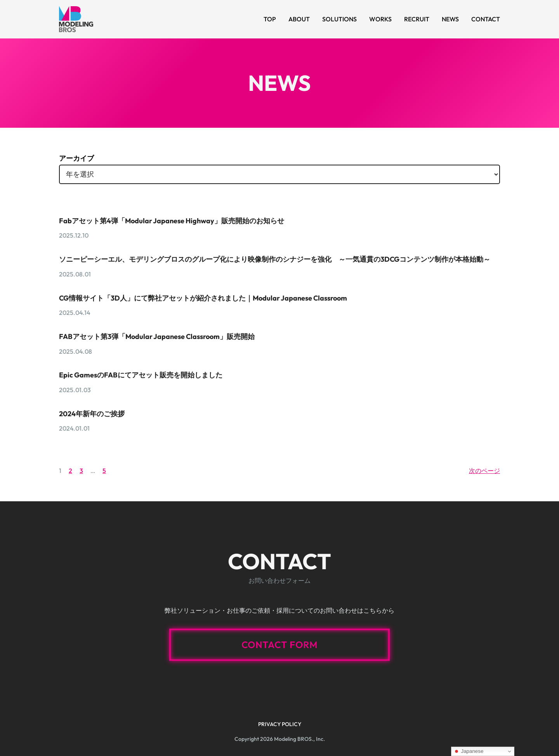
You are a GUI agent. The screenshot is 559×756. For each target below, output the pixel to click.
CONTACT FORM (279, 645)
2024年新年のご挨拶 (92, 414)
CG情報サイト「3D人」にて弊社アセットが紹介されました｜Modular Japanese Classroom (203, 298)
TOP (270, 19)
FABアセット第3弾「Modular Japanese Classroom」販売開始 (157, 336)
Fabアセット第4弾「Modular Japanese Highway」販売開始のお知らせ (172, 221)
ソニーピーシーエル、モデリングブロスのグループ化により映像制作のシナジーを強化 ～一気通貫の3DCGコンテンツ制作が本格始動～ (275, 259)
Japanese (469, 751)
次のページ (484, 471)
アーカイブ (76, 158)
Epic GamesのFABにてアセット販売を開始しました (141, 375)
